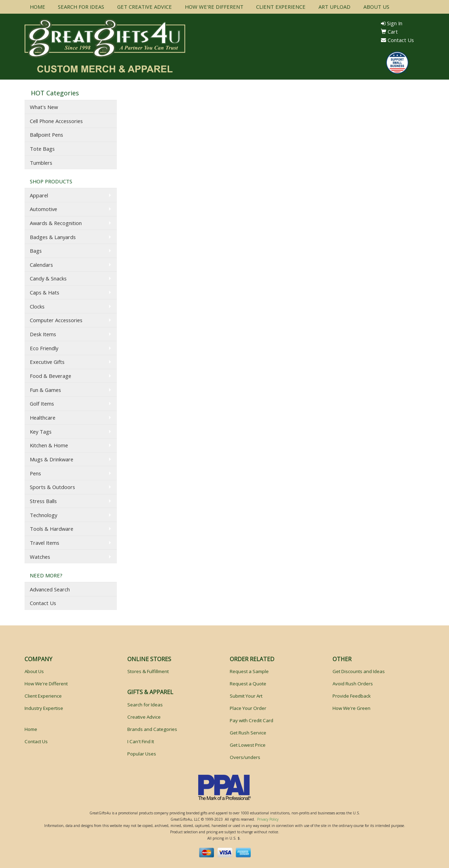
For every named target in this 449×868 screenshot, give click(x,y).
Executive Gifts (47, 362)
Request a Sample (249, 671)
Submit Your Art (246, 696)
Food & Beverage (51, 376)
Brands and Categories (152, 729)
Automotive (43, 209)
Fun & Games (45, 390)
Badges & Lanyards (53, 237)
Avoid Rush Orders (353, 684)
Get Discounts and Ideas (359, 671)
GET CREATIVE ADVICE (145, 7)
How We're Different (46, 684)
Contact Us (397, 40)
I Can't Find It (141, 741)
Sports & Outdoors (52, 487)
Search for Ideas (145, 705)
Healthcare (43, 418)
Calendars (41, 265)
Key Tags (41, 432)
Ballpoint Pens (46, 135)
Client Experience (43, 696)
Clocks (37, 306)
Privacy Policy (268, 819)
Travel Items (45, 543)
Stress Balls (43, 501)
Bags (36, 251)
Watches (40, 557)
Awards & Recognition (56, 223)
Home (31, 729)
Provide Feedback (352, 696)
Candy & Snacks (48, 278)
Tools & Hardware (52, 529)
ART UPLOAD (334, 7)
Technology (43, 515)
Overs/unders (245, 757)
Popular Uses (142, 754)
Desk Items (43, 334)
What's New (44, 107)
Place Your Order (248, 708)
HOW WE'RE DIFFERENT (214, 7)
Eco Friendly (44, 348)
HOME (38, 7)
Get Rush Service (248, 733)
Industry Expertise (44, 708)
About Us (34, 671)
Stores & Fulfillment (148, 671)
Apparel (39, 195)
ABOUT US (376, 7)
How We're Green (351, 708)
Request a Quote (248, 684)
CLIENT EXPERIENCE (281, 7)
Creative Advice (144, 717)
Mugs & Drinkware (52, 459)
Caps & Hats (45, 292)
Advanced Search (50, 589)
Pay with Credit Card (252, 720)
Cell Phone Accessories (56, 121)
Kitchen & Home (49, 445)
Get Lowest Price (248, 745)
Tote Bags (42, 149)
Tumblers (41, 163)
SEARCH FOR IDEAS (81, 7)
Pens (35, 473)
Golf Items (42, 404)
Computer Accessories (56, 320)
